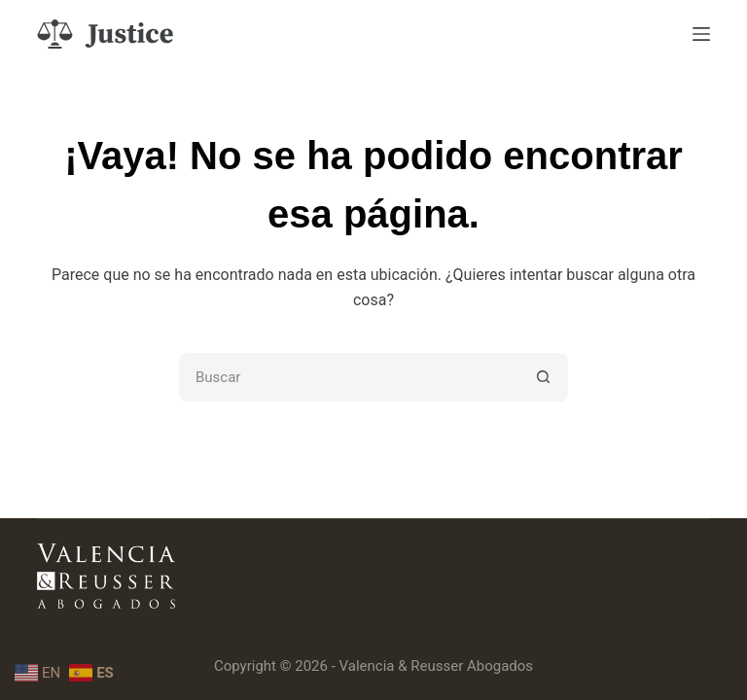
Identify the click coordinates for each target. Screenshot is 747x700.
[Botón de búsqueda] (544, 377)
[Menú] (701, 34)
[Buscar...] (349, 377)
